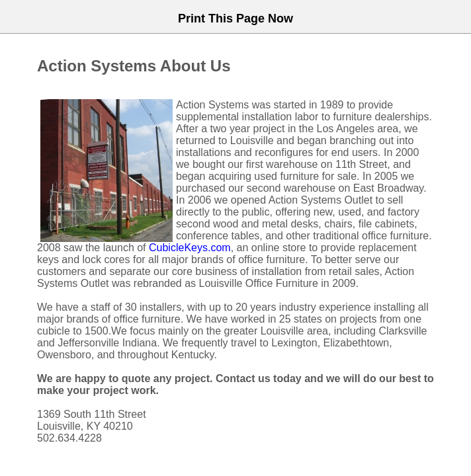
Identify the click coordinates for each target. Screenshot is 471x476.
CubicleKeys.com (190, 248)
